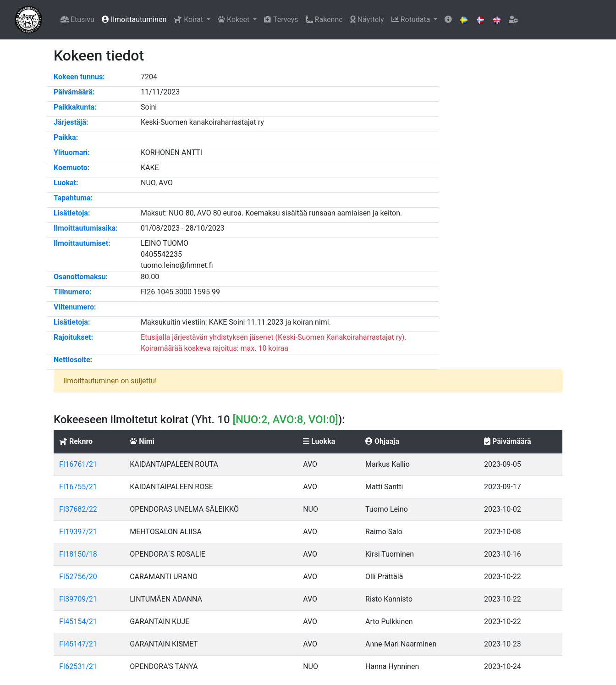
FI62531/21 (78, 666)
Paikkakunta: (75, 107)
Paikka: (66, 137)
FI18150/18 (78, 554)
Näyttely (367, 19)
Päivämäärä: (74, 92)
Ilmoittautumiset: (82, 243)
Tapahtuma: (73, 198)
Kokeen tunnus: (79, 77)
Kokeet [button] (234, 19)
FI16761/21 (78, 464)
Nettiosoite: (73, 360)
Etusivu (77, 19)
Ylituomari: (72, 152)
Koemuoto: (71, 168)
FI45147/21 (78, 644)
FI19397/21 (78, 532)
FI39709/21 (78, 599)
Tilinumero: (72, 292)
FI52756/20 (78, 577)
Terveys (281, 19)
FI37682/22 (78, 509)
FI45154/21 (78, 621)
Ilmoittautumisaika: (86, 228)
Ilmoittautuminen (134, 19)
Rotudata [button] (412, 19)
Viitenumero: (75, 307)
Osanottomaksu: (81, 277)
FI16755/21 (78, 487)
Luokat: (66, 183)
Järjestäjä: (71, 122)
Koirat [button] (189, 19)
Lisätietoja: (72, 213)
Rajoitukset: (73, 337)
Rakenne (324, 19)
